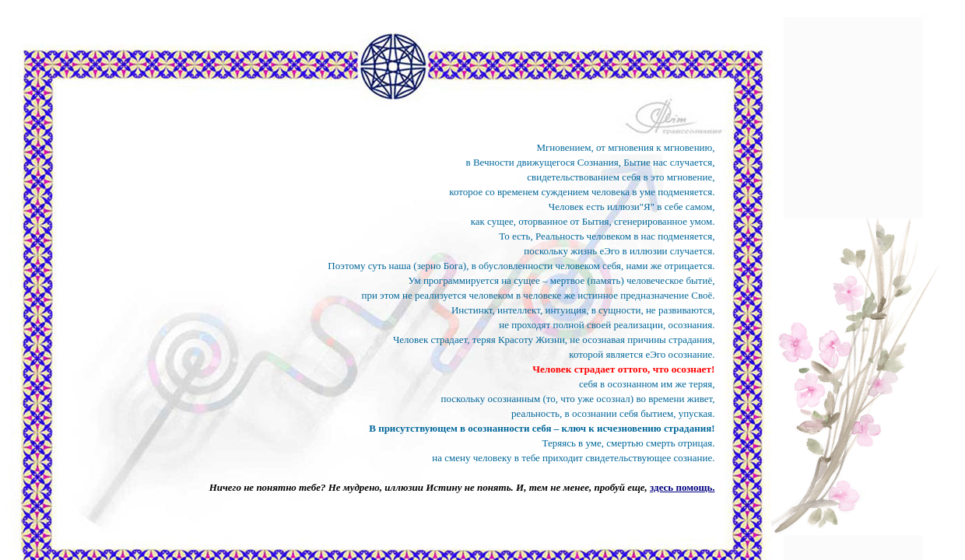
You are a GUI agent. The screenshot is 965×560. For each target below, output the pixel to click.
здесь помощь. (682, 487)
